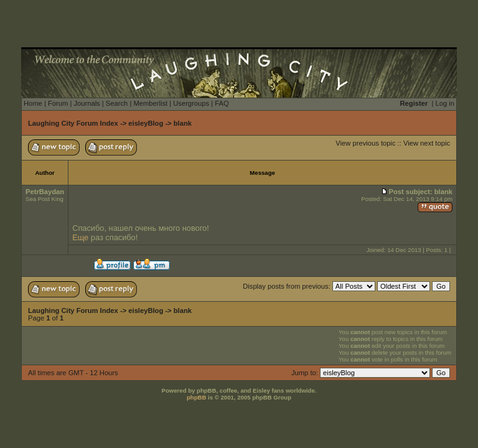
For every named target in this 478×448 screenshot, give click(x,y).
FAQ (222, 103)
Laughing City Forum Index (73, 123)
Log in (445, 103)
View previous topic (365, 143)
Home (33, 103)
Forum (58, 103)
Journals (87, 103)
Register (414, 103)
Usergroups (191, 103)
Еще (80, 237)
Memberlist (150, 103)
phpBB (196, 397)
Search (117, 103)
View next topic (427, 143)
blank (183, 123)
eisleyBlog (146, 123)
